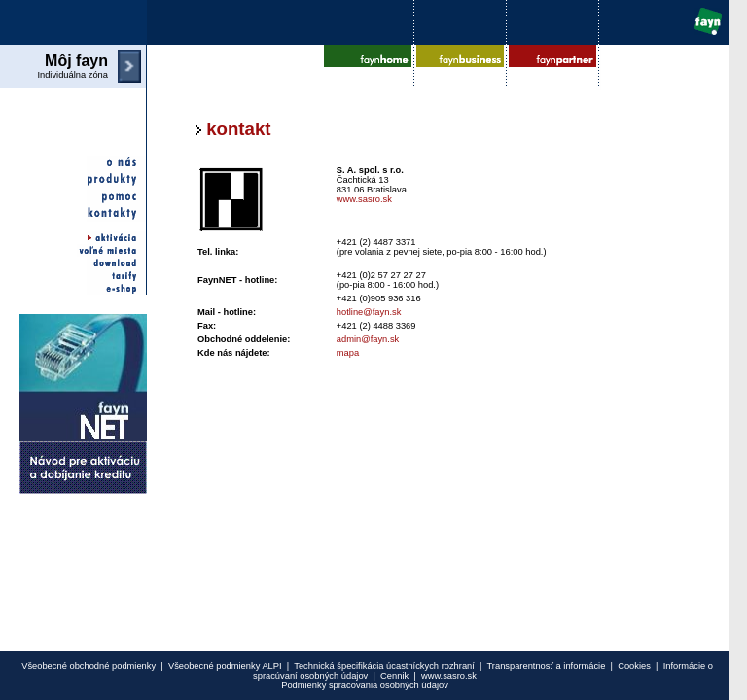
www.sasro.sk (364, 199)
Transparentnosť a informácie (546, 666)
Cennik (394, 676)
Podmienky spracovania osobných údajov (365, 685)
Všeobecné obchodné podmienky (89, 666)
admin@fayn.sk (368, 339)
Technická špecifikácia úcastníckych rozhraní (384, 666)
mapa (348, 353)
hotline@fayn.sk (369, 312)
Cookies (634, 666)
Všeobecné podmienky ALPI (225, 666)
